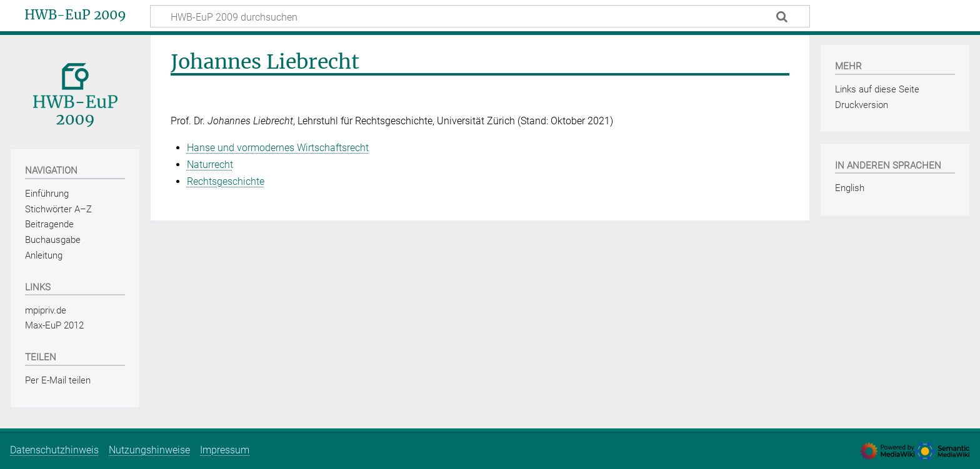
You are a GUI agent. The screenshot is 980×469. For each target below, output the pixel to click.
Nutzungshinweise (149, 450)
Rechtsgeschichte (226, 181)
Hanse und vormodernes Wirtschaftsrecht (278, 148)
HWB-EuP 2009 (75, 15)
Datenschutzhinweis (54, 450)
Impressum (225, 450)
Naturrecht (210, 165)
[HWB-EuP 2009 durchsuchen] (480, 16)
